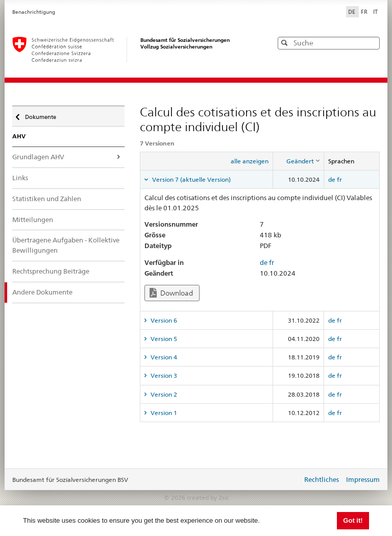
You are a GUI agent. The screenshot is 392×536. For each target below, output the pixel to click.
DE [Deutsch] (352, 12)
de (332, 179)
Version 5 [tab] (163, 339)
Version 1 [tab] (163, 413)
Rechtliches (322, 479)
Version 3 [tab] (163, 375)
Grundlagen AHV (38, 157)
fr (339, 179)
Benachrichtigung (34, 12)
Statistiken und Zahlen (47, 199)
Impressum (363, 479)
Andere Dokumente (42, 292)
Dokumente (40, 114)
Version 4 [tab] (163, 357)
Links (20, 178)
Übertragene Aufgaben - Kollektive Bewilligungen (66, 245)
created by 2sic (208, 497)
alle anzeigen (250, 161)
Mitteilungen (33, 220)
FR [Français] (365, 12)
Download (171, 293)
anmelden (287, 480)
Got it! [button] (353, 520)
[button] (371, 43)
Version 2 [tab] (163, 394)
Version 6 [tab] (163, 320)
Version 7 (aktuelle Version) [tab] (191, 179)
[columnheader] (299, 161)
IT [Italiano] (375, 12)
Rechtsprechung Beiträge (51, 271)
